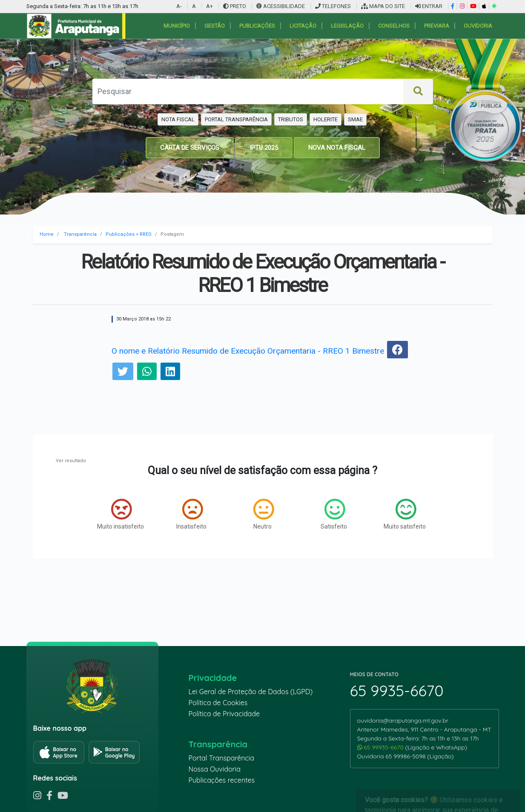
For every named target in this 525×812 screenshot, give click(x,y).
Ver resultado (71, 461)
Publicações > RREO (129, 234)
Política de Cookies (218, 703)
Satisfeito (334, 514)
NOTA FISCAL (178, 119)
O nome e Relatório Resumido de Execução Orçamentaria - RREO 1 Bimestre (248, 351)
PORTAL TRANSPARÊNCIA (236, 119)
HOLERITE (326, 119)
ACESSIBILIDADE (281, 6)
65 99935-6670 (381, 747)
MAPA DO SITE (383, 6)
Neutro (264, 514)
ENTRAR (429, 6)
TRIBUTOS (291, 119)
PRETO (235, 6)
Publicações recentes (222, 780)
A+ (209, 6)
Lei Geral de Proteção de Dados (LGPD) (251, 692)
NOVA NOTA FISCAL (337, 148)
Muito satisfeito (405, 514)
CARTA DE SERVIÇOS (190, 148)
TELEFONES (333, 6)
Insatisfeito (191, 514)
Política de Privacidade (224, 714)
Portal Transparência (221, 758)
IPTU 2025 (264, 148)
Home (47, 234)
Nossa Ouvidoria (215, 769)
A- (179, 6)
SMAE (355, 119)
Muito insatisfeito (120, 514)
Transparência (80, 234)
